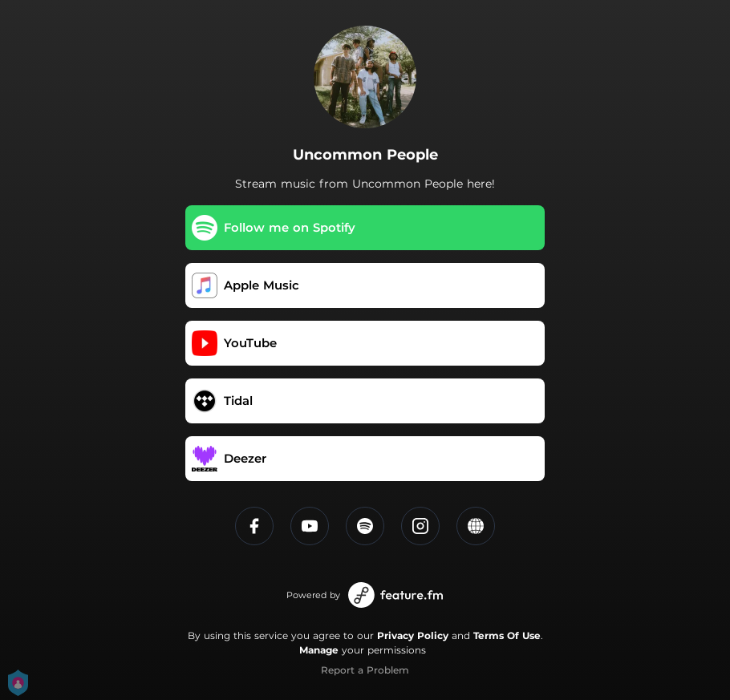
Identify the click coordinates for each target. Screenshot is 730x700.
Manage (319, 650)
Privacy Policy (413, 635)
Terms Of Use (507, 635)
